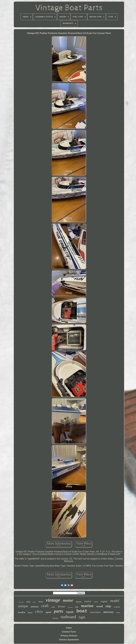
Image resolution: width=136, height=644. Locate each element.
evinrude (21, 602)
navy (34, 602)
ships (53, 607)
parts (59, 611)
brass (30, 613)
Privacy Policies (69, 636)
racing (55, 618)
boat (82, 611)
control (88, 601)
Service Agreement (69, 640)
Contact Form (69, 632)
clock (96, 602)
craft (45, 606)
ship (108, 606)
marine (87, 606)
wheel (28, 602)
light (82, 617)
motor (68, 600)
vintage (53, 600)
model (115, 601)
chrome (79, 602)
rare (118, 612)
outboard (68, 617)
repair (70, 612)
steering (70, 607)
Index (69, 628)
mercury (109, 612)
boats (41, 602)
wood (99, 606)
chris (39, 611)
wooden (22, 612)
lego (77, 607)
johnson (35, 607)
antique (23, 606)
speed (48, 612)
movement (95, 612)
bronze (61, 606)
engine (104, 601)
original (117, 607)
